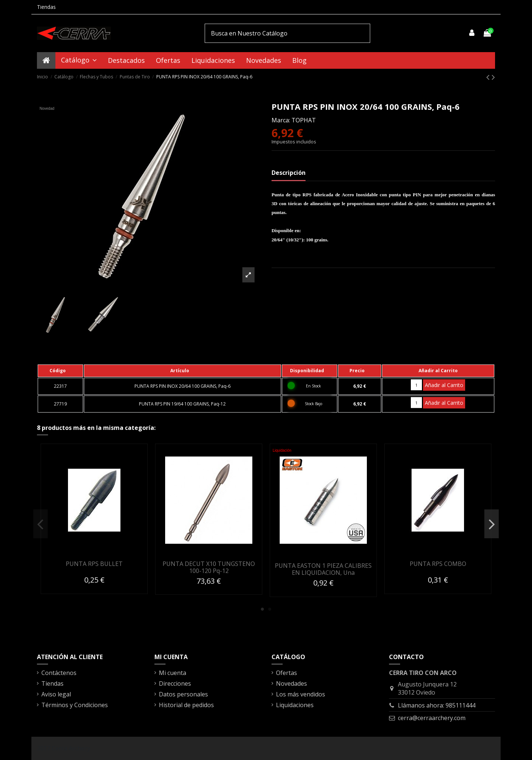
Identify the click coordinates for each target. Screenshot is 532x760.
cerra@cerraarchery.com (432, 718)
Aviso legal (56, 694)
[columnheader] (60, 371)
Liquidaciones (295, 705)
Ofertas (287, 673)
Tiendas (46, 7)
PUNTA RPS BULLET (94, 564)
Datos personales (183, 694)
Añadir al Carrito (444, 385)
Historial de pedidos (186, 705)
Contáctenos (59, 673)
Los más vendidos (301, 694)
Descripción (289, 173)
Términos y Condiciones (75, 705)
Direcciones (175, 683)
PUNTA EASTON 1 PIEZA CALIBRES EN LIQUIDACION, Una (323, 569)
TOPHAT (304, 120)
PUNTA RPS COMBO (438, 564)
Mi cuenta (173, 673)
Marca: (281, 120)
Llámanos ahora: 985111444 (437, 705)
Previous (40, 524)
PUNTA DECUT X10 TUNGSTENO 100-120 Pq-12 (209, 567)
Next (492, 524)
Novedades (291, 683)
